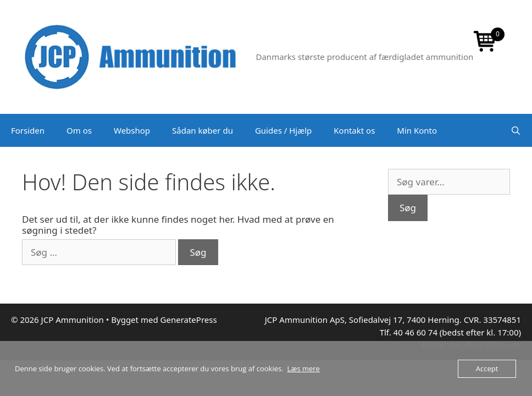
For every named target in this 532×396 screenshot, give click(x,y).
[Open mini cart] (485, 42)
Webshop (132, 130)
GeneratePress (189, 320)
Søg (408, 208)
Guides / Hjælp (283, 130)
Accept (487, 369)
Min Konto (417, 130)
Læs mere (303, 369)
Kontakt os (354, 130)
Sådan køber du (203, 130)
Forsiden (28, 130)
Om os (79, 130)
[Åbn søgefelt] (516, 130)
